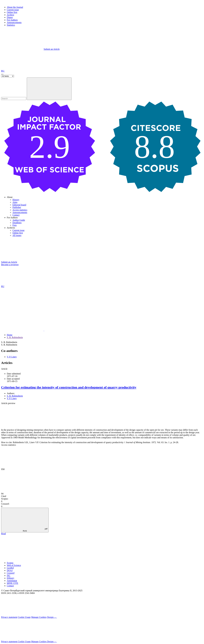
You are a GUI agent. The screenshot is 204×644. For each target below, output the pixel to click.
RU (3, 71)
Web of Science (14, 565)
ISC (9, 576)
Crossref (11, 573)
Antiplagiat (12, 581)
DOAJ (10, 570)
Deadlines (17, 223)
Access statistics (20, 210)
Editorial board (19, 205)
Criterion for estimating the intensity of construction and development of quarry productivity (69, 387)
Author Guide (19, 220)
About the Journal (15, 7)
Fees (15, 225)
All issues (17, 235)
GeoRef (10, 568)
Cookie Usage (24, 617)
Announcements (14, 22)
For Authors (12, 20)
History (16, 200)
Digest (10, 17)
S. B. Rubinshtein (15, 337)
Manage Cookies (39, 617)
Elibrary (10, 578)
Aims (15, 202)
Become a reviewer (10, 265)
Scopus (10, 563)
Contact (16, 215)
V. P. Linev (12, 357)
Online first (12, 12)
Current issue (13, 10)
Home (10, 335)
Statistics (11, 25)
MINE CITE (12, 583)
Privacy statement (9, 617)
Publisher (17, 207)
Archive (10, 15)
